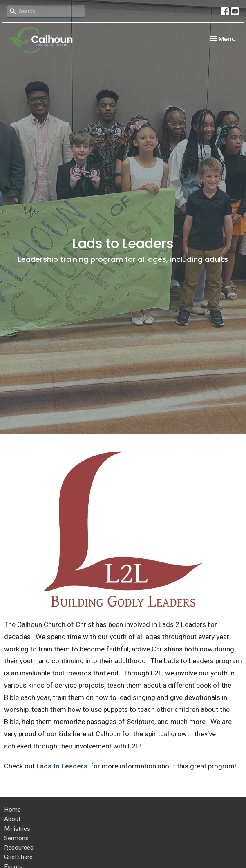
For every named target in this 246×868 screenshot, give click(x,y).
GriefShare (18, 857)
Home (12, 810)
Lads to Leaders (63, 766)
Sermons (16, 838)
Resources (19, 848)
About (12, 819)
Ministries (17, 829)
